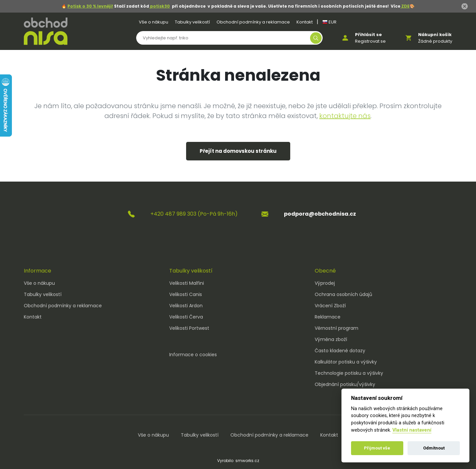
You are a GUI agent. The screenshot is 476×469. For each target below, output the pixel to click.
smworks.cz (247, 461)
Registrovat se (370, 41)
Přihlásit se (368, 35)
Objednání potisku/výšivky (345, 384)
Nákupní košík (435, 35)
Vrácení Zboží (330, 306)
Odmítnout (434, 448)
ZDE (405, 6)
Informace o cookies (193, 355)
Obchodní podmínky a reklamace (253, 22)
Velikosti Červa (186, 317)
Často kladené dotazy (340, 351)
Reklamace (328, 317)
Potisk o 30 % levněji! (90, 6)
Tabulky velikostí (192, 22)
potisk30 (159, 6)
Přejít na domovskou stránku (238, 151)
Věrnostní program (337, 328)
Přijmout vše (377, 448)
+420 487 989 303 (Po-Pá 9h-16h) (194, 214)
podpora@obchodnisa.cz (320, 214)
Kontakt (305, 22)
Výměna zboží (331, 339)
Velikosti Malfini (187, 283)
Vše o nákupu (154, 22)
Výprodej (325, 283)
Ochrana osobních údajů (343, 294)
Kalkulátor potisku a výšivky (346, 362)
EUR (329, 22)
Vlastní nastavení (412, 430)
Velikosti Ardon (186, 306)
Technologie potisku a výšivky (349, 373)
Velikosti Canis (186, 294)
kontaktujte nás (345, 116)
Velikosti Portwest (189, 328)
